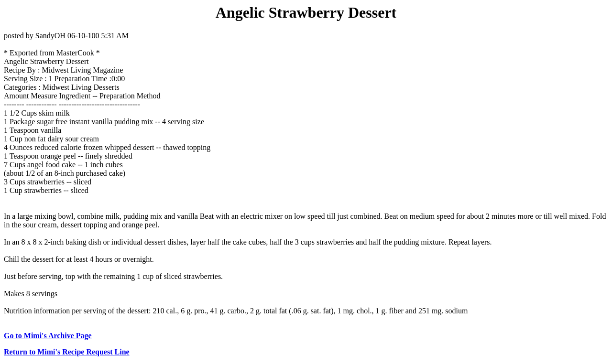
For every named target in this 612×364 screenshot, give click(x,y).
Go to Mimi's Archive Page (48, 336)
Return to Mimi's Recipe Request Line (67, 352)
